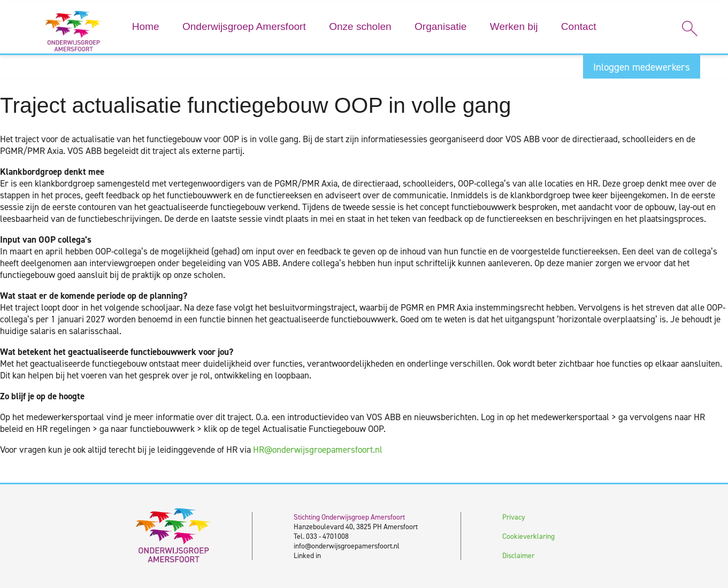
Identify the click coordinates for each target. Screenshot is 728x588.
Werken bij (514, 26)
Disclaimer (518, 555)
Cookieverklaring (528, 536)
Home (146, 26)
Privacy (514, 517)
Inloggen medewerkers (642, 67)
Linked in (307, 555)
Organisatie (440, 26)
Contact (579, 26)
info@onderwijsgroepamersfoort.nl (347, 546)
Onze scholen (360, 26)
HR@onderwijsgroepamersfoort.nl (318, 450)
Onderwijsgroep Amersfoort (244, 26)
